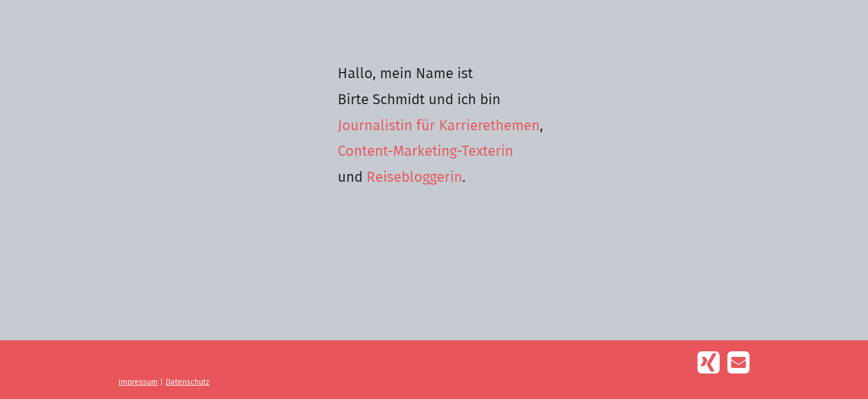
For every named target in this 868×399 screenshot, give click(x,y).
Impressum (138, 382)
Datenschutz (187, 382)
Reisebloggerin (414, 177)
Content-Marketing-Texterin (425, 151)
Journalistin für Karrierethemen (439, 126)
